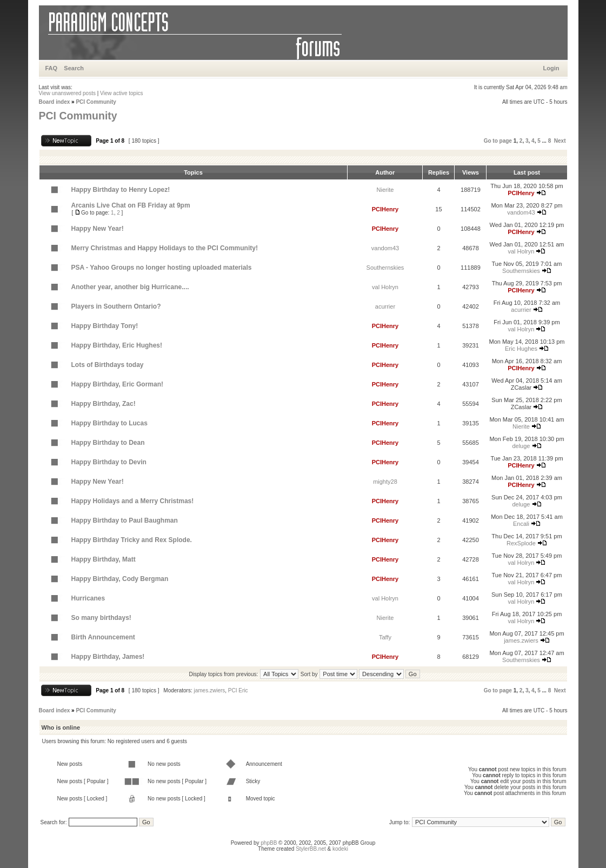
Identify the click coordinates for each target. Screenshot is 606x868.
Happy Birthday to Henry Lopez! (121, 190)
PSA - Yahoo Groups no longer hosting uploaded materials (162, 268)
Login (551, 68)
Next (560, 141)
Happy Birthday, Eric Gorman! (117, 384)
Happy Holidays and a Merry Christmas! (133, 501)
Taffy (385, 637)
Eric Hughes (521, 349)
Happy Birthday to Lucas (109, 423)
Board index (55, 102)
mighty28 (385, 482)
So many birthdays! (101, 618)
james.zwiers (521, 640)
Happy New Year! (98, 229)
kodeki (340, 849)
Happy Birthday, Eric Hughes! (117, 345)
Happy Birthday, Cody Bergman (120, 579)
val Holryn (521, 251)
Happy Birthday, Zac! (104, 404)
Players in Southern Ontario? (116, 306)
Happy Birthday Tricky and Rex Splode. (132, 540)
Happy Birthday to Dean (108, 443)
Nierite (385, 190)
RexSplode (521, 543)
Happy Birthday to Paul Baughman (125, 520)
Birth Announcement (103, 637)
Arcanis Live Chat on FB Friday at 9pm (131, 205)
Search (74, 68)
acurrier (385, 306)
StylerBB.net (311, 849)
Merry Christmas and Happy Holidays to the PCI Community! (165, 248)
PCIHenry (521, 193)
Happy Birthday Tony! (105, 326)
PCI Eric (238, 690)
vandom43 (521, 212)
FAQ (52, 68)
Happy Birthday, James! (108, 657)
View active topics (121, 93)
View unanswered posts (67, 93)
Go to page (498, 141)
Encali (521, 524)
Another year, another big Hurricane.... (130, 287)
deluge (521, 446)
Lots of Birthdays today (108, 365)
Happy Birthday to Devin (109, 462)
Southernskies (385, 268)
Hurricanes (88, 598)
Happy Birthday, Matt (104, 559)
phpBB (269, 843)
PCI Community (96, 102)
